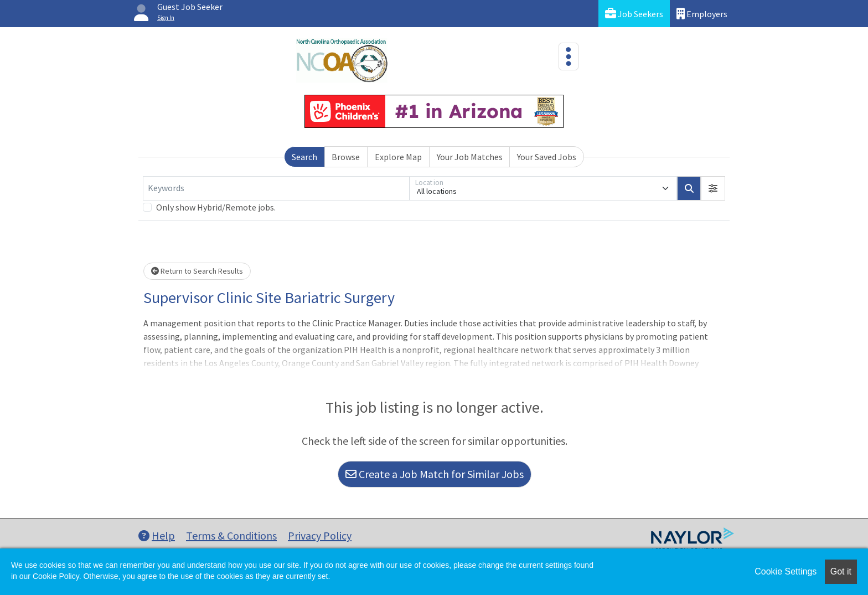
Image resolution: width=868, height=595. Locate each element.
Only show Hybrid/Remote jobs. (216, 207)
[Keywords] (276, 188)
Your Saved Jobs (547, 157)
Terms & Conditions (231, 535)
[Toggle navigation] (569, 57)
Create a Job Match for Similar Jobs (435, 474)
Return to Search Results (197, 271)
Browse (346, 157)
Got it (841, 571)
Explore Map (398, 157)
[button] (713, 188)
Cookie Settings (786, 571)
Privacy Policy (320, 535)
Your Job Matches (470, 157)
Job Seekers (634, 14)
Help (157, 535)
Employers (702, 14)
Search (304, 157)
